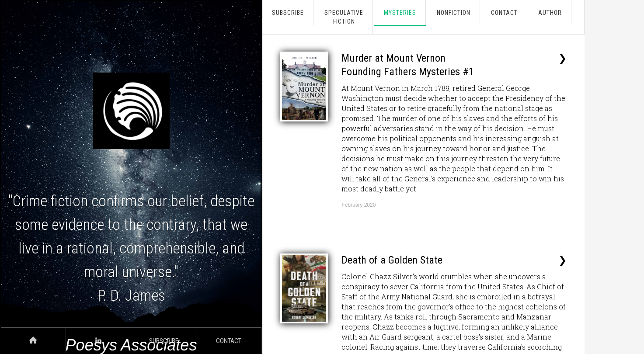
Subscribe (288, 13)
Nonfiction (454, 13)
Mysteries (400, 13)
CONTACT (504, 13)
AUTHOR (550, 13)
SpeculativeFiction (344, 17)
